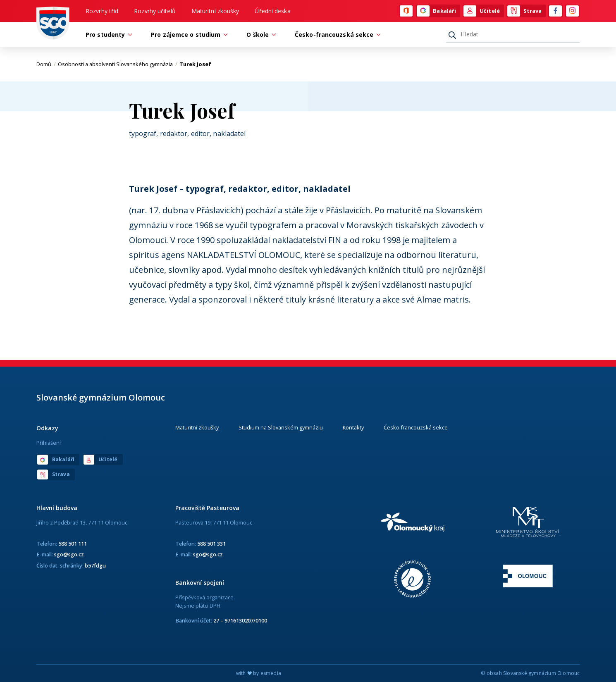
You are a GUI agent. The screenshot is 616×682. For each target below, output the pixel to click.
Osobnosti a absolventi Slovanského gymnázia (118, 64)
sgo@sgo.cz (69, 554)
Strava (525, 11)
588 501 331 (211, 544)
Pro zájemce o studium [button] (188, 35)
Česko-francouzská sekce (416, 427)
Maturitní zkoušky (215, 11)
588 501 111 (73, 544)
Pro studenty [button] (107, 35)
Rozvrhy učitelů (155, 11)
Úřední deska (272, 11)
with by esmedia (259, 673)
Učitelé (482, 11)
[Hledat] (513, 34)
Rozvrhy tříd (102, 11)
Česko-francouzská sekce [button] (336, 35)
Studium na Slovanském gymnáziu (281, 427)
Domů (46, 64)
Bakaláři (436, 11)
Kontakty (353, 427)
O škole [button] (260, 35)
